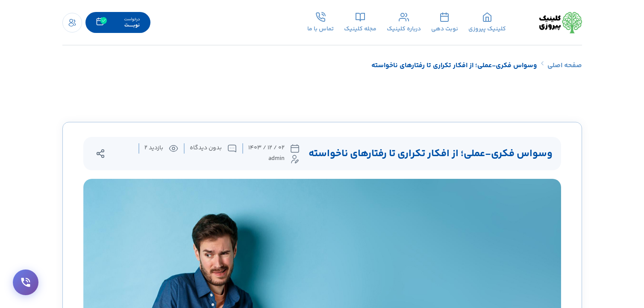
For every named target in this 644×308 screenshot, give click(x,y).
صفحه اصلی (565, 66)
